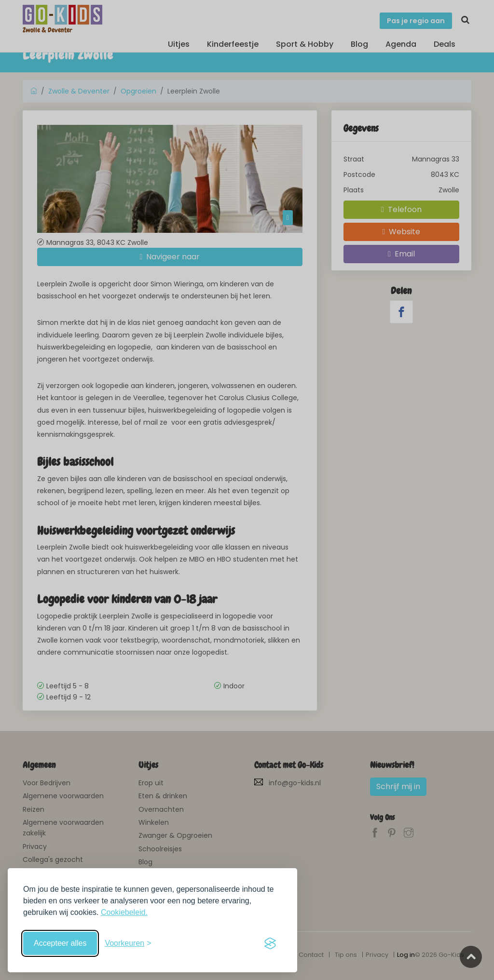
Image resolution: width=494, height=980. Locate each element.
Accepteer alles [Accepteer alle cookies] (60, 943)
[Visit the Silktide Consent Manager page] (270, 943)
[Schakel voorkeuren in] (128, 943)
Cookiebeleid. (124, 912)
